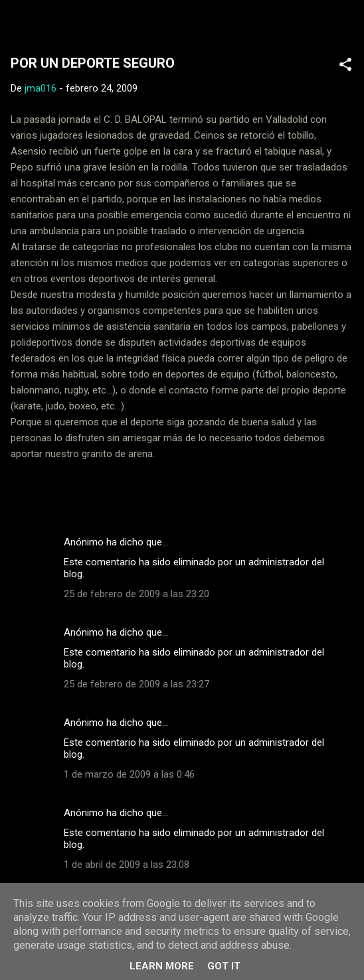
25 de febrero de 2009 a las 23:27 (136, 684)
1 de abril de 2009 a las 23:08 (127, 865)
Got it (224, 966)
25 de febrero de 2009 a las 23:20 (136, 594)
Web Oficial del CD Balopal (138, 23)
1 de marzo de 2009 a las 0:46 (129, 774)
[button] (345, 67)
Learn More (162, 966)
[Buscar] (345, 27)
